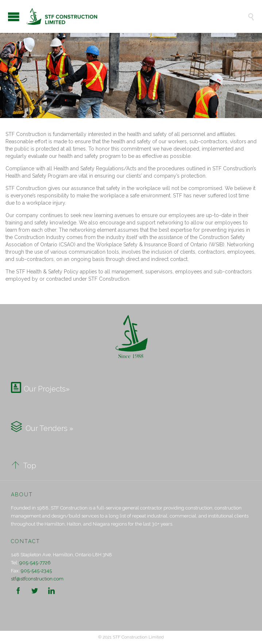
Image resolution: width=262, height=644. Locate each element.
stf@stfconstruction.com (37, 579)
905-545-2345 (36, 571)
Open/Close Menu (14, 17)
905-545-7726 (35, 563)
